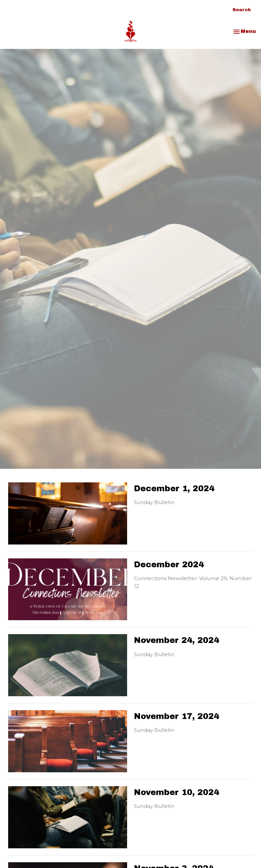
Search (242, 10)
